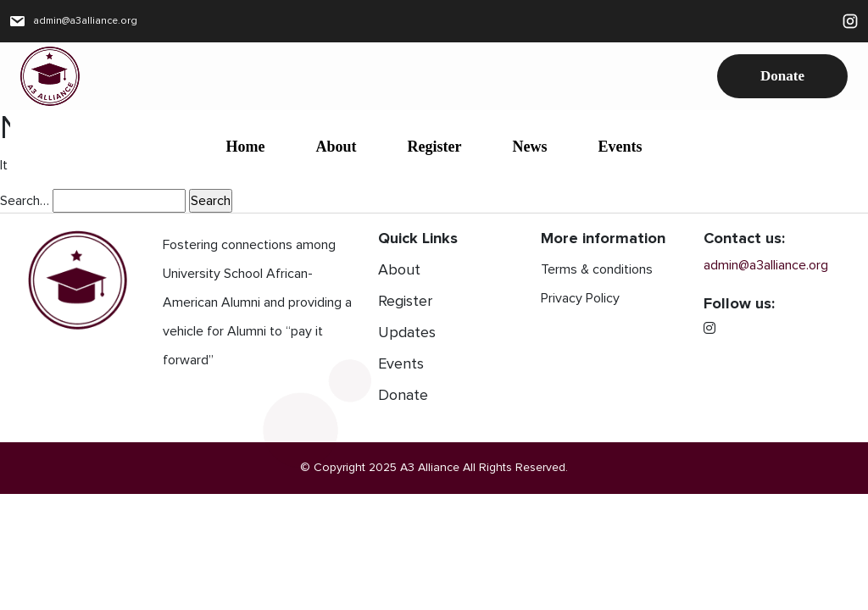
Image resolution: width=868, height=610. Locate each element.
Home (246, 147)
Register (435, 147)
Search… (25, 201)
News (529, 147)
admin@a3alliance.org (74, 21)
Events (620, 147)
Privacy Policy (580, 298)
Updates (407, 333)
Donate (782, 76)
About (336, 147)
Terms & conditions (597, 269)
